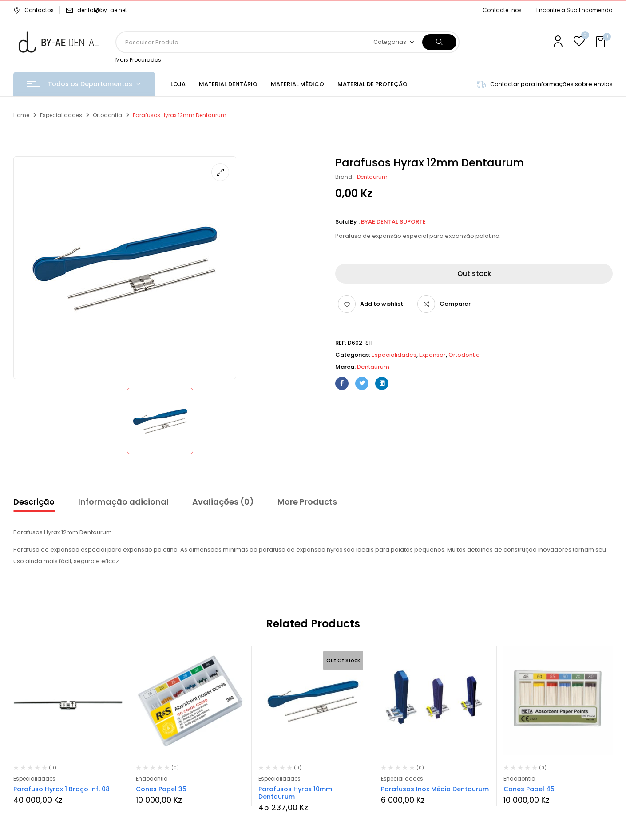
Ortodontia (107, 115)
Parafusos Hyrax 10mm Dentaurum (295, 793)
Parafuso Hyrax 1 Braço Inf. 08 (61, 789)
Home (21, 115)
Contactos (34, 10)
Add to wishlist (382, 304)
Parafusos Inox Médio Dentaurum (435, 789)
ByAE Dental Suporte (393, 222)
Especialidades (61, 115)
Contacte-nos (502, 10)
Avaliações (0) (223, 502)
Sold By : (347, 222)
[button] (602, 42)
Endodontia (152, 779)
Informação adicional (123, 502)
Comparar (455, 304)
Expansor (432, 355)
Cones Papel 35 (161, 789)
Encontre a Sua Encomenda (574, 10)
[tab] (34, 503)
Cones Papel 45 (529, 789)
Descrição (34, 502)
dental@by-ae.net (102, 10)
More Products (307, 502)
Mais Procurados (138, 60)
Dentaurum (372, 177)
